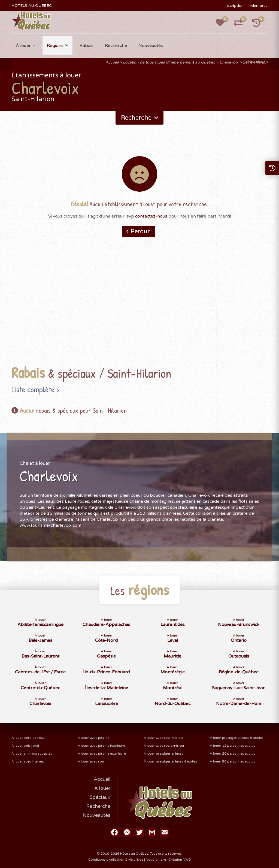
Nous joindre (156, 860)
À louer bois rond (25, 746)
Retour (140, 231)
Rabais (87, 46)
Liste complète (33, 389)
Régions (55, 46)
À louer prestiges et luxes (163, 754)
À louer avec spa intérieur (164, 738)
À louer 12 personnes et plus (232, 746)
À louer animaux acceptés (32, 754)
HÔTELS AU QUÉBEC (32, 6)
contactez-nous (151, 216)
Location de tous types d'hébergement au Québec (169, 62)
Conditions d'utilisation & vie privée (116, 860)
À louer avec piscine (93, 738)
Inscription (234, 6)
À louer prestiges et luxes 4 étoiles (170, 761)
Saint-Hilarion (255, 62)
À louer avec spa (91, 761)
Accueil (112, 62)
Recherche (116, 46)
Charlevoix (229, 62)
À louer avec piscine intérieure (101, 746)
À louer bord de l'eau (28, 738)
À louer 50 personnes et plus (232, 761)
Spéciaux (100, 797)
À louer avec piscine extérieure (102, 754)
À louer (23, 46)
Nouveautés (151, 46)
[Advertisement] (140, 310)
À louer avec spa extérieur (164, 746)
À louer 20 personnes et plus (232, 754)
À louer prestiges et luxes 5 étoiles (237, 738)
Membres (259, 6)
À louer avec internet (28, 761)
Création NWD (180, 860)
